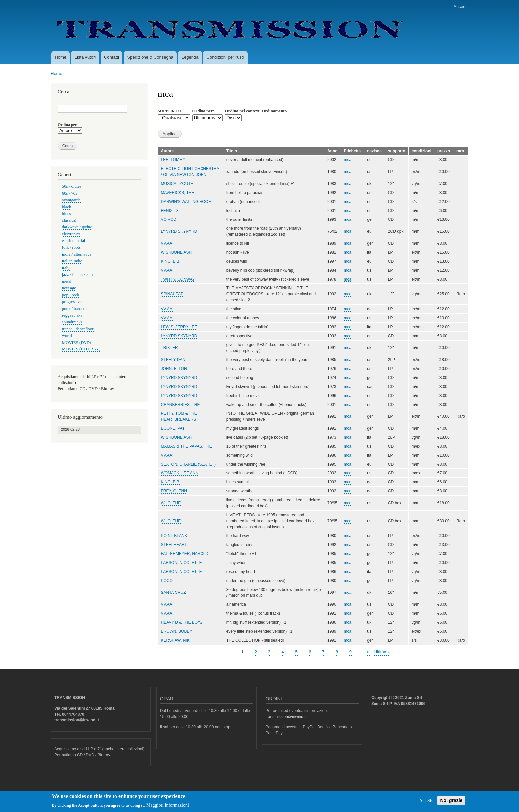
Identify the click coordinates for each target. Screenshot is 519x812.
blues (66, 214)
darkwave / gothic (77, 227)
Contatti (112, 57)
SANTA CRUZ (173, 593)
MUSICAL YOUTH (177, 184)
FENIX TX (170, 211)
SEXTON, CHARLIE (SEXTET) (189, 464)
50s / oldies (72, 186)
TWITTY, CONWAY (178, 279)
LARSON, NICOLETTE (181, 563)
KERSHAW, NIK (175, 640)
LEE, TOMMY (173, 160)
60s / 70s (69, 193)
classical (69, 220)
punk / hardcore (75, 309)
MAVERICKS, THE (178, 193)
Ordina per (67, 125)
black (67, 207)
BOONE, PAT (173, 428)
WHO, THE (171, 503)
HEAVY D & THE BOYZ (182, 622)
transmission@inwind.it (286, 717)
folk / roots (71, 247)
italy (66, 268)
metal (67, 281)
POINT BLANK (174, 536)
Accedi (460, 6)
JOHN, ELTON (174, 369)
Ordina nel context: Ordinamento (256, 111)
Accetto (426, 803)
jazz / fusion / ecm (78, 275)
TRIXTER (170, 348)
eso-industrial (74, 241)
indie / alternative (77, 254)
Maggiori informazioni (168, 807)
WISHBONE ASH (176, 252)
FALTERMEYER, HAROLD (185, 554)
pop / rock (71, 295)
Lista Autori (85, 57)
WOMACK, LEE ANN (180, 473)
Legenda (190, 57)
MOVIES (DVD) (77, 343)
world (67, 336)
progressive (72, 302)
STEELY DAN (173, 360)
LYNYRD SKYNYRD (179, 231)
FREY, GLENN (174, 491)
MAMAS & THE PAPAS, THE (187, 446)
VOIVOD (169, 219)
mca (348, 160)
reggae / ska (72, 315)
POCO (167, 581)
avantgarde (71, 200)
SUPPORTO (169, 111)
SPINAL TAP (172, 294)
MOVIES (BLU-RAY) (81, 349)
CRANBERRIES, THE (180, 405)
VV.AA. (167, 243)
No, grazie (451, 802)
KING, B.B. (171, 261)
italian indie (72, 261)
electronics (71, 234)
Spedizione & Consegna (150, 57)
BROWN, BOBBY (177, 631)
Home (60, 57)
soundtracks (72, 322)
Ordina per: (203, 111)
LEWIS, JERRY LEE (179, 327)
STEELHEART (174, 545)
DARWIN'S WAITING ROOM (186, 202)
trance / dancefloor (78, 329)
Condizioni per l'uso (225, 57)
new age (69, 288)
